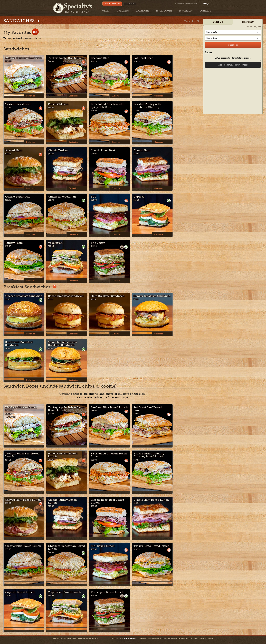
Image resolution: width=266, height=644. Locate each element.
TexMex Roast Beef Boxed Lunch (22, 455)
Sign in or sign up (112, 3)
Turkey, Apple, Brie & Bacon (67, 58)
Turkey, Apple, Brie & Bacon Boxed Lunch (67, 409)
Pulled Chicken (58, 104)
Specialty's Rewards (184, 4)
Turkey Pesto (14, 243)
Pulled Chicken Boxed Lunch (63, 455)
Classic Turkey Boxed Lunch (62, 501)
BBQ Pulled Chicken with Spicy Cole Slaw (108, 106)
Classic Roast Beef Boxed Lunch (107, 501)
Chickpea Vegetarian (62, 197)
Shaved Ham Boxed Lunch (23, 500)
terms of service (199, 638)
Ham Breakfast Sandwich (108, 296)
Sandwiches (65, 638)
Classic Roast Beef (103, 150)
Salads (74, 638)
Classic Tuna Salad (18, 197)
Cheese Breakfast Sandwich (24, 296)
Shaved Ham (14, 150)
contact (211, 638)
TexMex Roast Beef (18, 104)
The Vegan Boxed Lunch (107, 592)
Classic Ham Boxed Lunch (151, 500)
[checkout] (233, 45)
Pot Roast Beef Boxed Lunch (148, 409)
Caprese (139, 197)
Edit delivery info (253, 27)
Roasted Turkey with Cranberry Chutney (147, 106)
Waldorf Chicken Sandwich (23, 58)
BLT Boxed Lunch (103, 546)
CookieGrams (93, 638)
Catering (55, 638)
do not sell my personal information (176, 638)
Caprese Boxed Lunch (20, 592)
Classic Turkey (58, 150)
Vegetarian (55, 243)
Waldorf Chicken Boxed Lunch (21, 409)
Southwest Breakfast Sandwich (19, 344)
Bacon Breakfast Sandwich (66, 296)
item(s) (208, 4)
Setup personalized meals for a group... (233, 58)
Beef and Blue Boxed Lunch (109, 407)
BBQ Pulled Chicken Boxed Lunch (109, 455)
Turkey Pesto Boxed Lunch (151, 546)
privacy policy (154, 638)
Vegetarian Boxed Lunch (65, 592)
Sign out (130, 3)
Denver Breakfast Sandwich (152, 296)
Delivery (248, 22)
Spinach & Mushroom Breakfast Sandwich (63, 344)
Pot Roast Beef (143, 58)
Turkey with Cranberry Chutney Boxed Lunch (149, 455)
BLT (93, 197)
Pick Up (218, 22)
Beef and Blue (100, 58)
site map (142, 638)
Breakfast (82, 638)
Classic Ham (142, 150)
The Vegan (98, 243)
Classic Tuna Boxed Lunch (23, 546)
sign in (37, 38)
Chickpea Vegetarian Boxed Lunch (66, 547)
